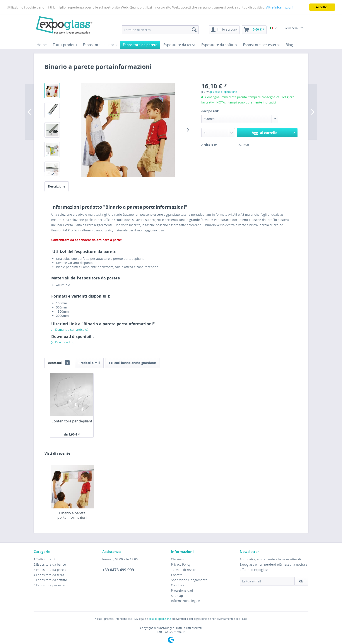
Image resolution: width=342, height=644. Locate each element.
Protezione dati (182, 590)
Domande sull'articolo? (70, 330)
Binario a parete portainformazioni (72, 515)
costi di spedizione (160, 619)
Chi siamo (178, 559)
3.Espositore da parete (50, 570)
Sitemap (177, 596)
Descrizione (57, 186)
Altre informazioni (280, 7)
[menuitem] (160, 30)
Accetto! (322, 7)
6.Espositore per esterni (51, 585)
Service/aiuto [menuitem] (294, 28)
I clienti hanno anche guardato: (133, 363)
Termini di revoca (184, 570)
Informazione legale (186, 601)
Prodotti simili (89, 363)
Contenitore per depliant (72, 421)
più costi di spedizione (224, 92)
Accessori (59, 363)
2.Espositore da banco (50, 564)
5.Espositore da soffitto (50, 580)
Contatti (177, 575)
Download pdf (63, 342)
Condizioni (179, 585)
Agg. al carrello (273, 132)
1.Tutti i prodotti (45, 559)
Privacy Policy (181, 564)
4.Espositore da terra (49, 575)
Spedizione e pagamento (189, 580)
